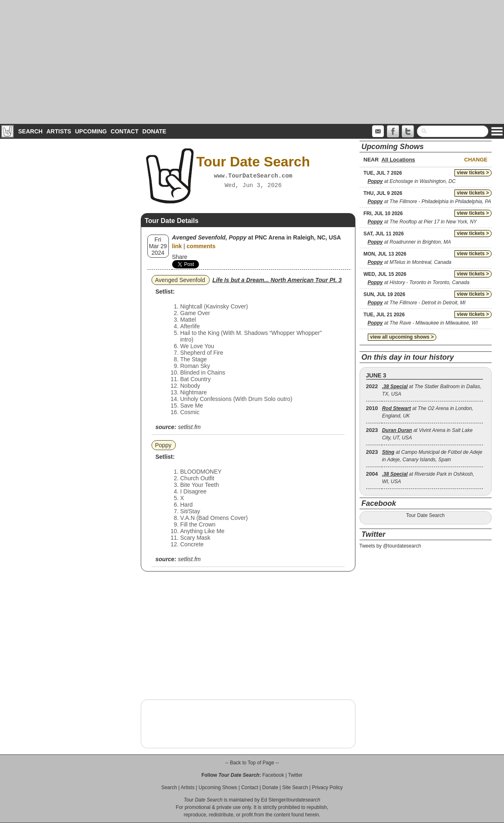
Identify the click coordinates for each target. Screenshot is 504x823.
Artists (59, 131)
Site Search (295, 787)
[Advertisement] (252, 62)
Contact (124, 131)
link (177, 246)
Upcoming (91, 131)
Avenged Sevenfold (180, 280)
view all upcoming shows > (402, 337)
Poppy (163, 445)
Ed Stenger (273, 800)
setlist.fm (189, 427)
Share (180, 257)
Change (476, 160)
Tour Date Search (425, 515)
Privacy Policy (328, 787)
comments (201, 246)
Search (30, 131)
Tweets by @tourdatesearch (390, 546)
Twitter (295, 775)
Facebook (273, 775)
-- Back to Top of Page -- (252, 763)
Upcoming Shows (218, 787)
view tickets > (473, 173)
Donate (154, 131)
